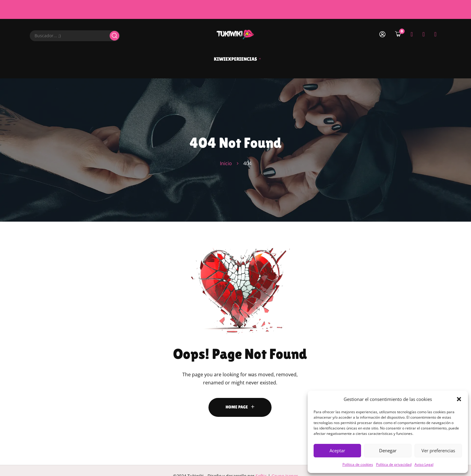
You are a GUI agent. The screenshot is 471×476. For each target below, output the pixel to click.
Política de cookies (358, 464)
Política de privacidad (394, 464)
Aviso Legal (424, 464)
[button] (459, 399)
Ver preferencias (438, 450)
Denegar (388, 450)
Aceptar (337, 450)
